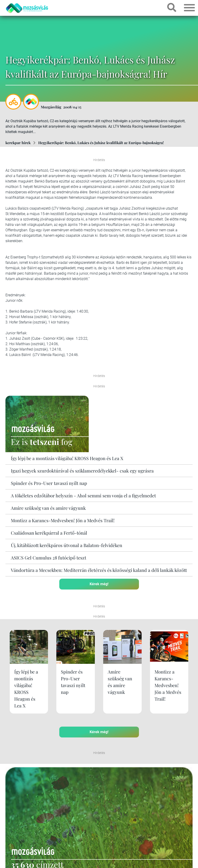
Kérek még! (99, 584)
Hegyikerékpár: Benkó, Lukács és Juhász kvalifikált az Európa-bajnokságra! (101, 143)
